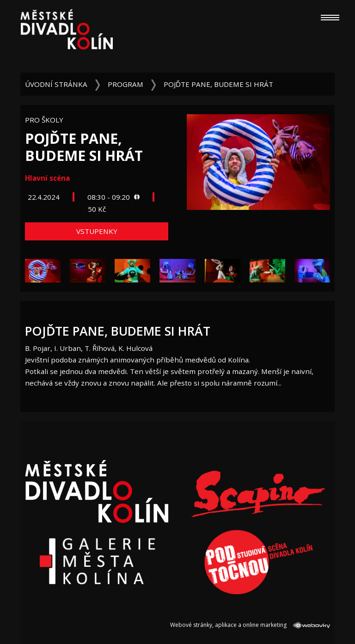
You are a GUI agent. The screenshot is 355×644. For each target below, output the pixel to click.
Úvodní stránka (56, 84)
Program (125, 84)
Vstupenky (97, 231)
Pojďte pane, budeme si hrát (218, 84)
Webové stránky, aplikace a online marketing (250, 625)
